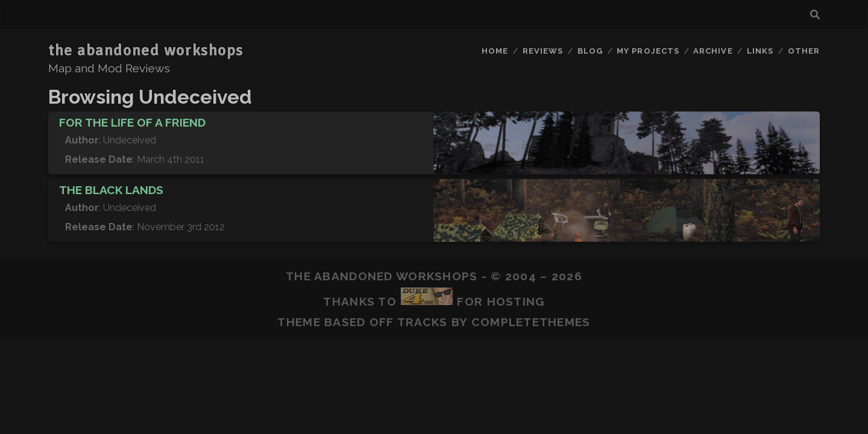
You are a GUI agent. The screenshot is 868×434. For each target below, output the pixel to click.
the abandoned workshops (146, 51)
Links (760, 51)
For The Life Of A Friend (132, 122)
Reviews (543, 51)
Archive (713, 51)
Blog (590, 51)
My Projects (648, 51)
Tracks (423, 322)
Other (804, 51)
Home (495, 51)
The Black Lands (111, 190)
